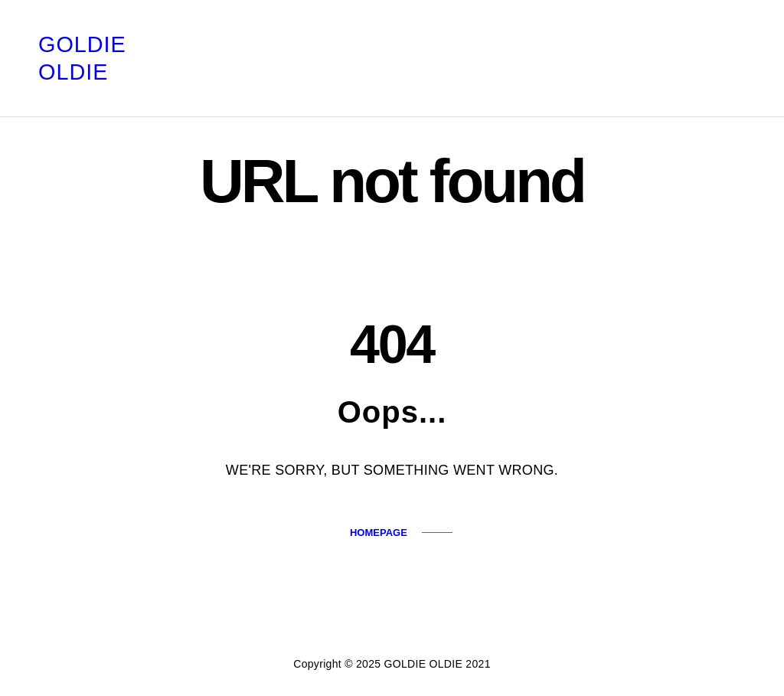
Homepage (379, 533)
